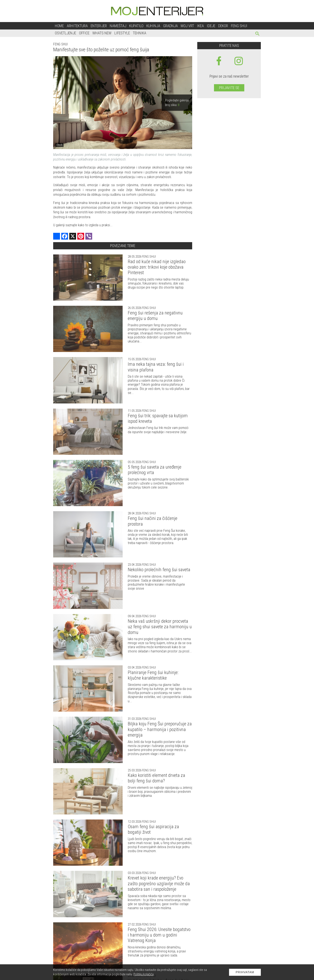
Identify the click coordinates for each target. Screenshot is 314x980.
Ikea (200, 26)
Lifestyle (122, 33)
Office (84, 33)
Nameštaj (118, 26)
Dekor (223, 26)
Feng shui (239, 26)
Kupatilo (136, 26)
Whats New (102, 33)
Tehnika (140, 33)
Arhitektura (77, 26)
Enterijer (99, 26)
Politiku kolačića (144, 974)
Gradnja (170, 26)
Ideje (211, 26)
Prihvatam (245, 972)
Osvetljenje (65, 33)
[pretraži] (258, 34)
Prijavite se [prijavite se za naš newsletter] (229, 88)
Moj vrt (187, 26)
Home (59, 26)
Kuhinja (153, 26)
